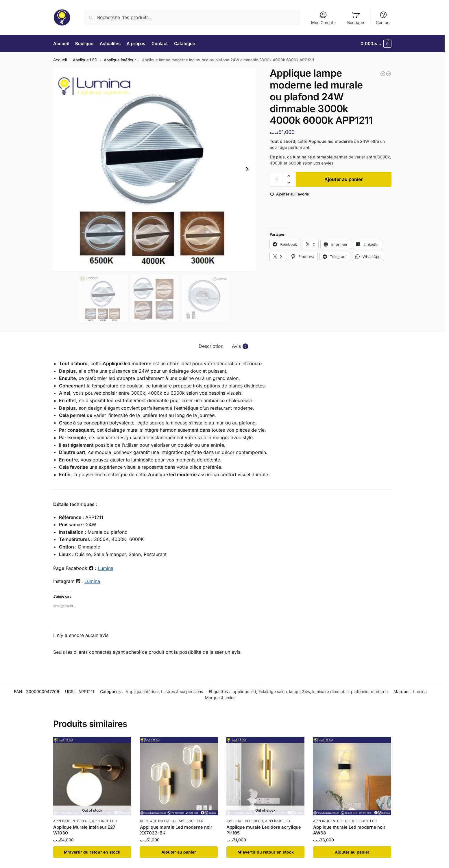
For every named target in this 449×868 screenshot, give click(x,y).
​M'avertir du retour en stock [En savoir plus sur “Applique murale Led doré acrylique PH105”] (266, 852)
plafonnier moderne (369, 691)
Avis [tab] (240, 346)
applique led (244, 691)
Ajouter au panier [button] (179, 852)
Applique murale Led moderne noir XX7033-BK (176, 830)
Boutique (356, 18)
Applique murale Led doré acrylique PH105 (264, 830)
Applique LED (85, 60)
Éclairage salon (273, 691)
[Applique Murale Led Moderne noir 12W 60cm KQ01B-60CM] (389, 74)
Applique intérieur (120, 60)
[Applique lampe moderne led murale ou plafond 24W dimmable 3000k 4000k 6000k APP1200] (383, 74)
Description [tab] (211, 346)
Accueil (60, 60)
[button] (376, 44)
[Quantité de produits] (277, 179)
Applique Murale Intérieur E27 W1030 (84, 830)
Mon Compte (323, 18)
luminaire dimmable (330, 691)
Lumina (106, 568)
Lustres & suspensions (182, 691)
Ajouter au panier (343, 179)
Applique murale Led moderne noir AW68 (349, 830)
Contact (383, 18)
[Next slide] (247, 169)
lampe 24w (300, 691)
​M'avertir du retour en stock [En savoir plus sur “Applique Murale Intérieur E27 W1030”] (92, 852)
